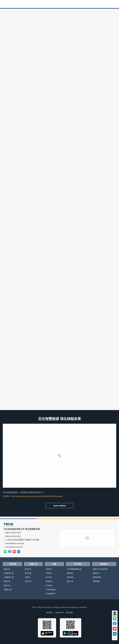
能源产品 (33, 564)
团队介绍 (70, 581)
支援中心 (49, 569)
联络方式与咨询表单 (100, 569)
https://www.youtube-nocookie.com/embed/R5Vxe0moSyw (37, 496)
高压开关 (28, 581)
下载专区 (49, 573)
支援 (54, 564)
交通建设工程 (9, 577)
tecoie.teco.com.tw (14, 547)
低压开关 (28, 569)
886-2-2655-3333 (13, 533)
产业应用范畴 (51, 590)
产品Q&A (49, 585)
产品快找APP (50, 594)
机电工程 (7, 581)
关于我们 (78, 564)
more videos (60, 506)
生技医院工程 (9, 573)
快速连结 (49, 581)
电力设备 (28, 573)
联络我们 (104, 564)
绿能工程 (7, 569)
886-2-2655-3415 (13, 536)
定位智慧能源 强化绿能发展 (60, 419)
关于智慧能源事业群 (74, 569)
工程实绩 (12, 564)
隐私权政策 (97, 577)
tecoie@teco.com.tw (14, 543)
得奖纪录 (70, 577)
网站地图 (96, 581)
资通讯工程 (8, 590)
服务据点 (96, 573)
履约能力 (70, 573)
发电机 (27, 577)
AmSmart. (83, 607)
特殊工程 (7, 585)
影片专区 (49, 577)
